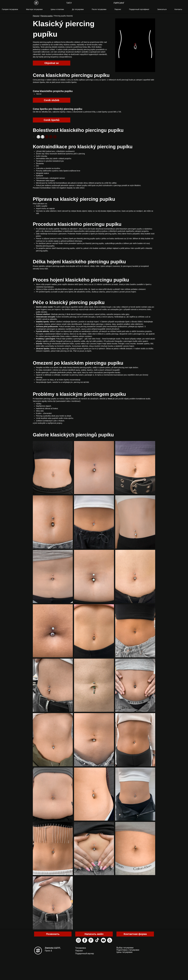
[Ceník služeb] (52, 100)
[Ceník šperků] (52, 120)
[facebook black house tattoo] (85, 940)
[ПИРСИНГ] (119, 3)
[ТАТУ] (69, 3)
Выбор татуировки (125, 948)
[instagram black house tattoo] (78, 940)
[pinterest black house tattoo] (91, 940)
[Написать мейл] (94, 934)
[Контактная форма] (135, 934)
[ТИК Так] (97, 940)
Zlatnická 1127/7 (52, 948)
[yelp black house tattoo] (110, 940)
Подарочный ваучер (85, 954)
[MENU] (36, 3)
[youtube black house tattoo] (103, 940)
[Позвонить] (53, 934)
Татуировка (81, 948)
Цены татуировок (124, 952)
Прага (48, 951)
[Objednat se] (52, 63)
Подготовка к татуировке (128, 950)
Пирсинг (79, 951)
